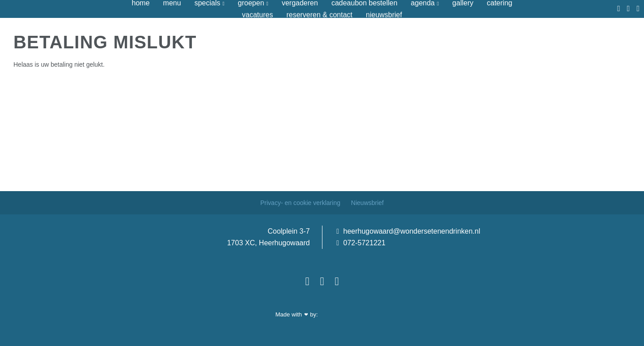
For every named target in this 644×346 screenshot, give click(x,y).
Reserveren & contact (319, 15)
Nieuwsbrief (384, 15)
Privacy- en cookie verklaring (301, 203)
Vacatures (257, 15)
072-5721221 (361, 243)
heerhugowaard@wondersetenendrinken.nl (408, 231)
